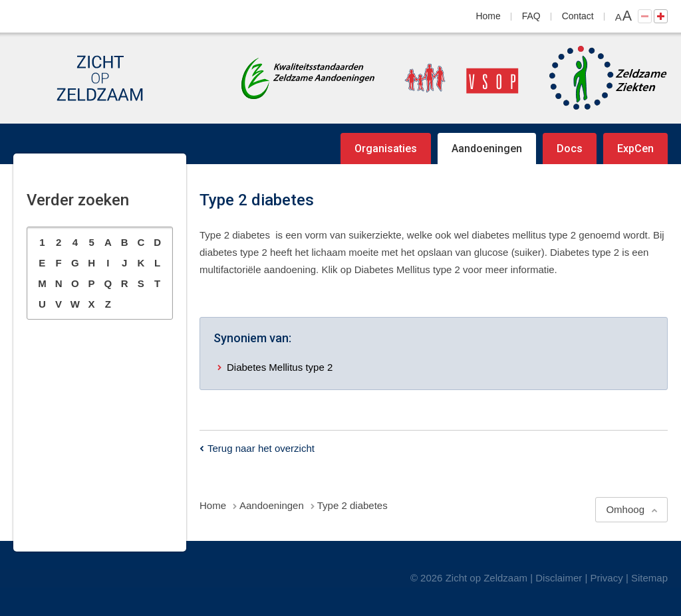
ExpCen (635, 149)
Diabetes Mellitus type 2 (280, 367)
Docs (570, 149)
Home (488, 16)
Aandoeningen (487, 149)
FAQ (531, 16)
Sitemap (649, 578)
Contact (578, 16)
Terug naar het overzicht (261, 448)
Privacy (607, 578)
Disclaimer (559, 578)
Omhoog (625, 509)
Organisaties (386, 149)
